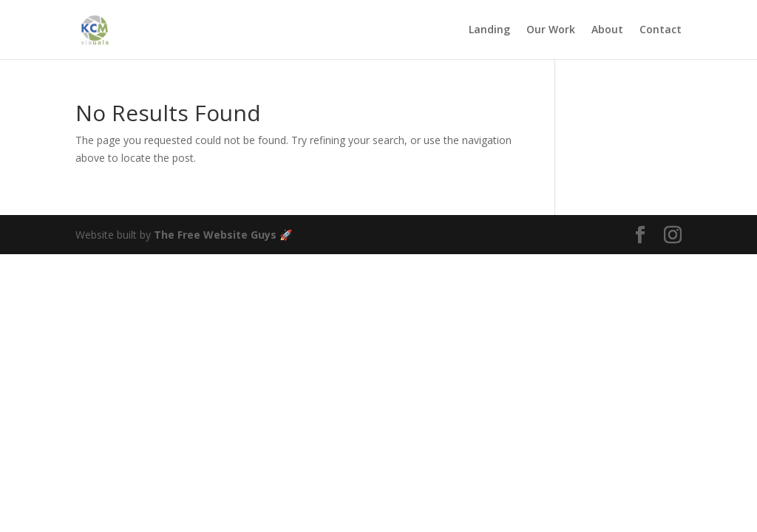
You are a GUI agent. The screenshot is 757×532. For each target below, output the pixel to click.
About (607, 30)
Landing (489, 30)
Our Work (551, 30)
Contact (661, 30)
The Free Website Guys (215, 235)
